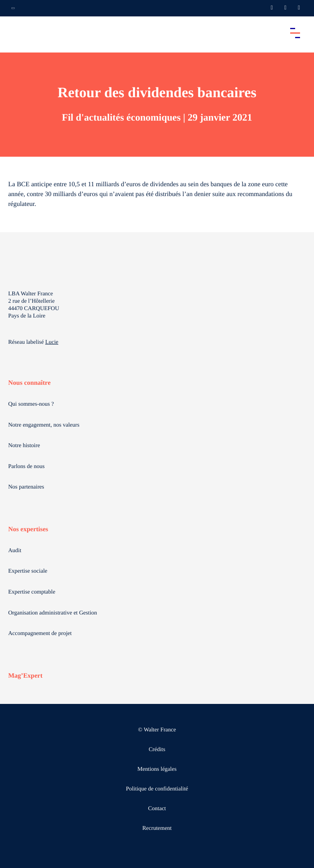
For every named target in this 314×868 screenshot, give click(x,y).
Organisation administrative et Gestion (53, 613)
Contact (157, 809)
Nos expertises (28, 529)
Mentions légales (157, 769)
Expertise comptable (32, 592)
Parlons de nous (26, 467)
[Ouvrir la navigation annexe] (13, 8)
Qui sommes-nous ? (31, 404)
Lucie (52, 342)
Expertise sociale (28, 571)
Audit (15, 551)
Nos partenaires (26, 487)
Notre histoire (24, 446)
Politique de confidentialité (157, 789)
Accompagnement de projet (40, 634)
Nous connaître (29, 383)
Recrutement (157, 828)
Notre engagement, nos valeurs (44, 425)
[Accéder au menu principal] (295, 33)
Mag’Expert (25, 676)
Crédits (157, 750)
